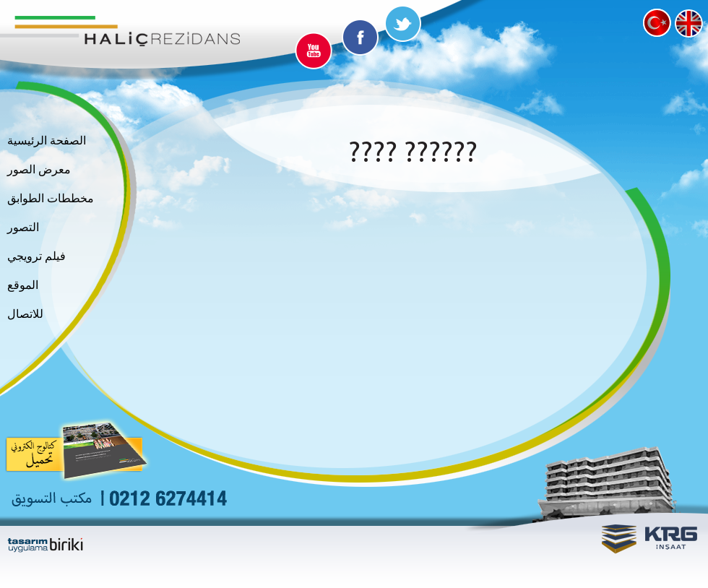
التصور (23, 228)
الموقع (23, 285)
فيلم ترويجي (36, 256)
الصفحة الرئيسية (47, 141)
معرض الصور (39, 170)
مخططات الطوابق (51, 199)
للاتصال (25, 314)
